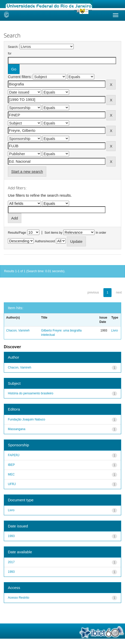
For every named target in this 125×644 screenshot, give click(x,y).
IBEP (11, 465)
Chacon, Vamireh (18, 330)
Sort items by (53, 233)
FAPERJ (14, 455)
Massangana (17, 429)
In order (101, 233)
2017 (11, 562)
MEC (11, 474)
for (10, 53)
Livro (115, 330)
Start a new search (27, 171)
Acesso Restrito (19, 598)
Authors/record (45, 241)
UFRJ (12, 484)
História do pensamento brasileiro (31, 393)
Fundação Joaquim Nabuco (27, 419)
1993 (11, 536)
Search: (13, 47)
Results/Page (17, 233)
